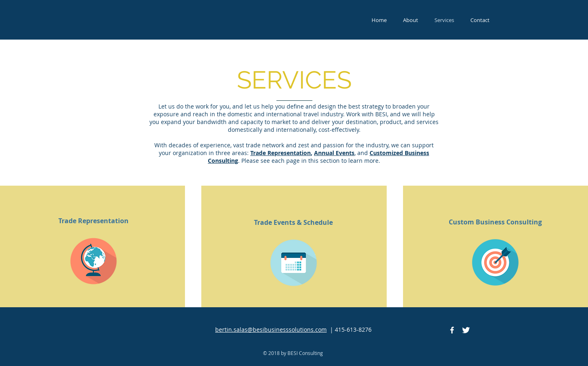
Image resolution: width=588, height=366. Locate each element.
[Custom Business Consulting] (495, 222)
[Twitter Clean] (466, 330)
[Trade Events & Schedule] (294, 222)
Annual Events (334, 153)
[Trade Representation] (94, 221)
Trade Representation (281, 153)
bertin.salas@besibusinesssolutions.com (271, 329)
